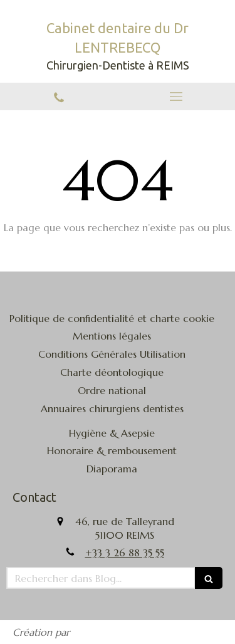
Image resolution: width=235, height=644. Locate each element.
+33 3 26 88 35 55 (125, 553)
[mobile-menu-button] (177, 96)
